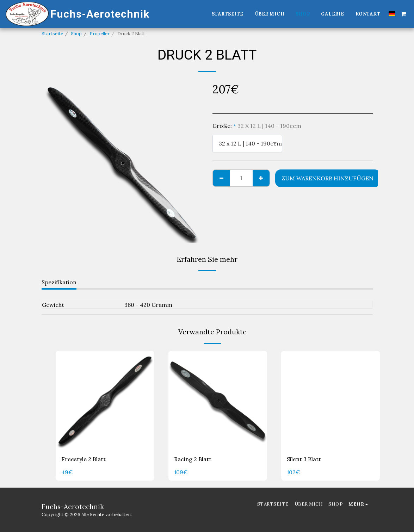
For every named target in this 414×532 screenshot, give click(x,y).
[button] (403, 14)
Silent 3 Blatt (304, 459)
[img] (105, 400)
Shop (76, 34)
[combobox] (248, 144)
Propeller (100, 34)
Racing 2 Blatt (193, 459)
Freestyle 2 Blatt (84, 459)
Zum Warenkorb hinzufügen (328, 178)
